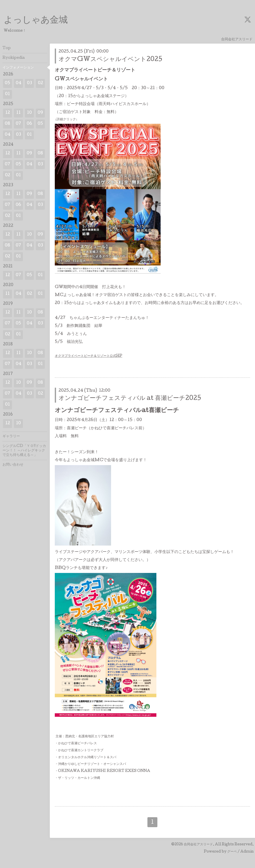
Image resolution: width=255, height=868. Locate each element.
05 (7, 83)
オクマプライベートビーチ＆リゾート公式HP (89, 356)
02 (40, 83)
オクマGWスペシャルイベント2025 (110, 60)
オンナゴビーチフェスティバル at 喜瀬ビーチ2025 (130, 399)
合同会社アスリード (198, 845)
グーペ (232, 852)
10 (29, 113)
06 (29, 124)
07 (18, 124)
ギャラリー (11, 436)
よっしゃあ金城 (36, 21)
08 (7, 124)
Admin (247, 852)
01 (7, 94)
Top (7, 48)
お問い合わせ (13, 465)
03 (30, 83)
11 (18, 113)
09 (40, 113)
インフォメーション (18, 68)
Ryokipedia (14, 58)
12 (8, 113)
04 (19, 83)
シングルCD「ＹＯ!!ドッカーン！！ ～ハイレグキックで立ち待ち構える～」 (24, 451)
